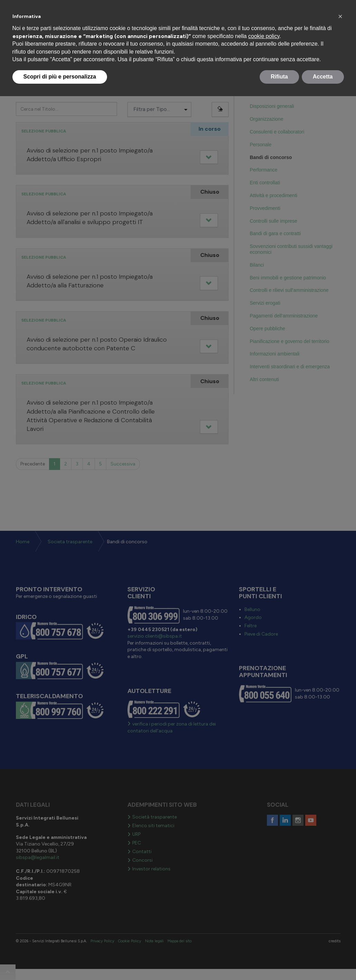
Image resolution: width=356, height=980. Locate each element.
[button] (340, 17)
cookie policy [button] (264, 36)
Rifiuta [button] (279, 77)
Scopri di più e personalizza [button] (60, 77)
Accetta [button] (323, 77)
